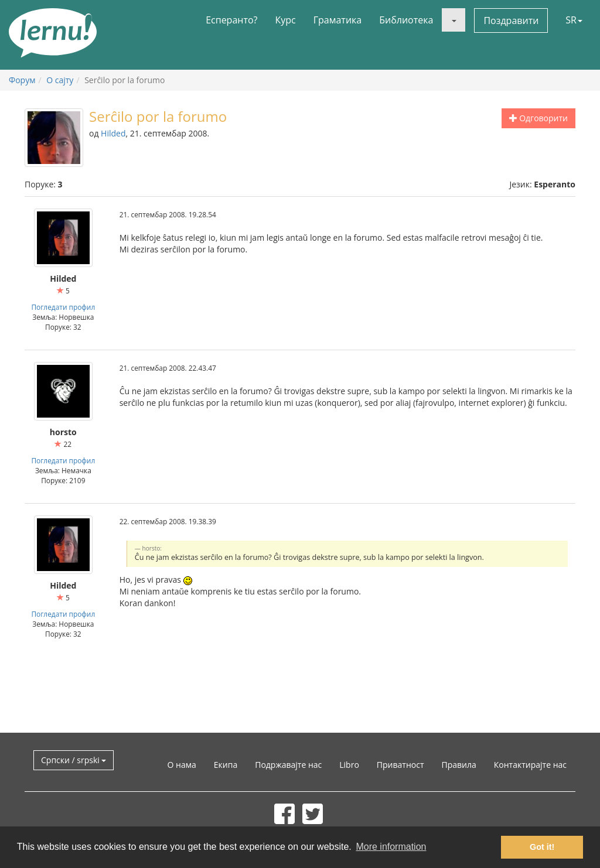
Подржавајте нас (288, 765)
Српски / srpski (74, 760)
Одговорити (538, 118)
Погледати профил (63, 307)
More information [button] (391, 847)
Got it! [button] (542, 847)
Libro (349, 765)
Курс (285, 20)
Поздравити (511, 20)
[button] (454, 20)
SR (574, 20)
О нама (182, 765)
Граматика (337, 20)
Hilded (113, 133)
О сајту (60, 80)
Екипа (226, 765)
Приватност (400, 765)
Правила (458, 765)
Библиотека (406, 20)
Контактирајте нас (530, 765)
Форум (22, 80)
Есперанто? (231, 20)
